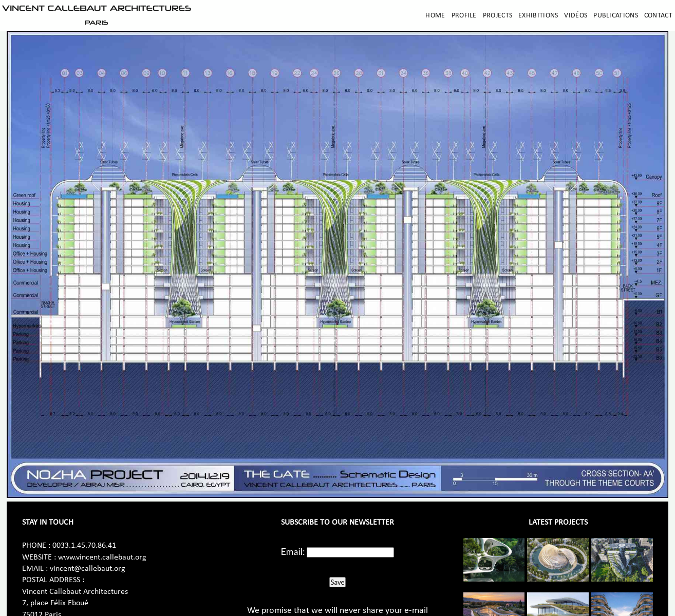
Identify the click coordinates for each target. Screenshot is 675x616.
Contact (658, 16)
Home (435, 16)
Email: (293, 551)
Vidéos (576, 16)
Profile (464, 16)
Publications (616, 16)
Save (337, 582)
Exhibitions (538, 16)
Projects (498, 16)
